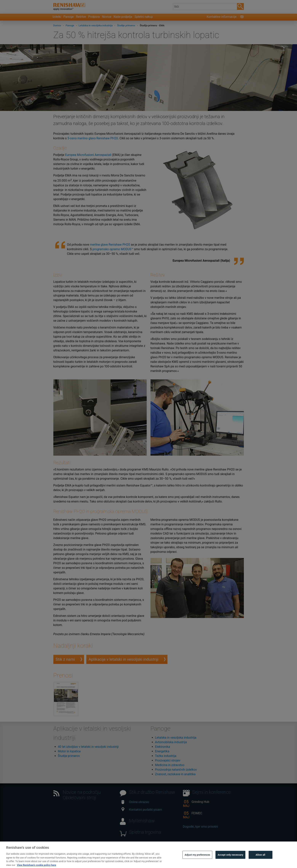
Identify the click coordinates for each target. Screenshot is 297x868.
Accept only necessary (230, 863)
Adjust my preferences (197, 863)
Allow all (261, 863)
